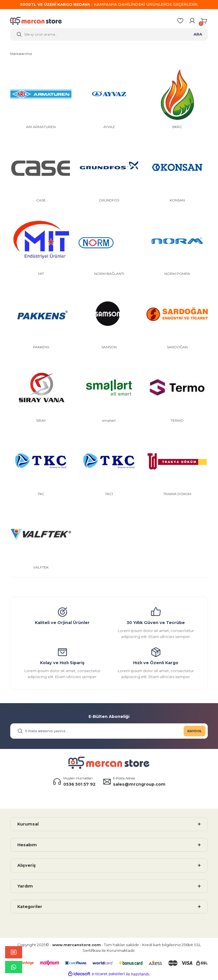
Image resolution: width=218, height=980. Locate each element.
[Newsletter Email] (109, 733)
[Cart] (204, 22)
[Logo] (40, 22)
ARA (198, 35)
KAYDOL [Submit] (195, 733)
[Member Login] (192, 22)
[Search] (109, 35)
